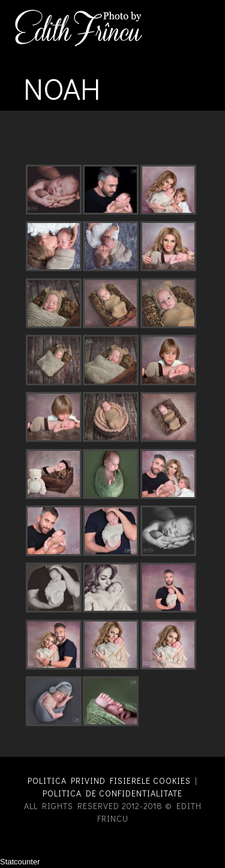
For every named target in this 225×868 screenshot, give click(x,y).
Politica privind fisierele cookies (109, 781)
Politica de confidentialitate (112, 793)
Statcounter (20, 862)
